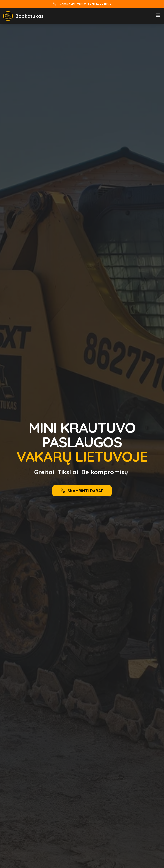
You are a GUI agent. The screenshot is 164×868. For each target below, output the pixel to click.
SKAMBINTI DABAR (82, 491)
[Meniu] (158, 15)
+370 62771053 (99, 4)
